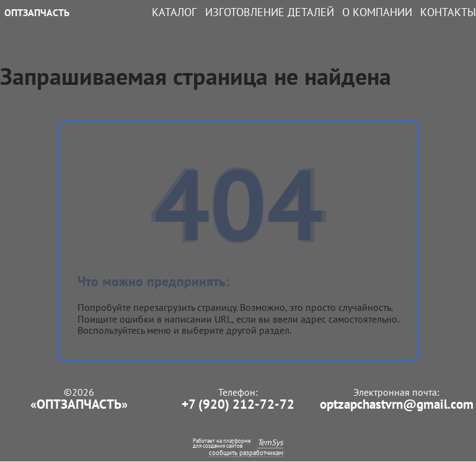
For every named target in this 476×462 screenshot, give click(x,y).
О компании (377, 12)
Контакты (448, 12)
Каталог (174, 12)
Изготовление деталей (270, 12)
